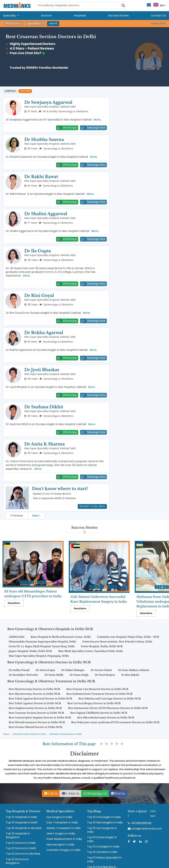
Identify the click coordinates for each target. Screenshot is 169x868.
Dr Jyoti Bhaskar (42, 370)
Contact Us (158, 16)
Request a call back (92, 506)
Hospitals (80, 16)
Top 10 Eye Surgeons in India (102, 830)
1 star (102, 744)
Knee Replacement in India (64, 839)
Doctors (46, 16)
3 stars (112, 744)
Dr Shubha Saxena (44, 139)
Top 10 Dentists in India (102, 852)
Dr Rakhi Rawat (41, 177)
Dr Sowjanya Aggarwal (48, 102)
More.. (97, 120)
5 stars (122, 744)
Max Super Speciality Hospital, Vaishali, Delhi (50, 107)
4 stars (117, 744)
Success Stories (118, 16)
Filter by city (12, 23)
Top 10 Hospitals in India (21, 817)
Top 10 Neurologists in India (105, 823)
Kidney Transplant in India (63, 828)
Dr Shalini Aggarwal (46, 214)
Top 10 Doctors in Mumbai (23, 854)
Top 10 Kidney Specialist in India (104, 860)
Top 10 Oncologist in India (104, 817)
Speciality (10, 16)
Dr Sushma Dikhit (44, 407)
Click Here (153, 813)
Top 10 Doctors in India (21, 843)
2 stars (107, 744)
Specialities (34, 23)
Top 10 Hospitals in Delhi (22, 823)
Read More (14, 603)
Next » (36, 516)
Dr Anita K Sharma (45, 444)
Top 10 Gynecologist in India (102, 839)
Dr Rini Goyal (39, 295)
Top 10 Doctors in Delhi (21, 848)
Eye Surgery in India (59, 817)
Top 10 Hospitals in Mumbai (24, 828)
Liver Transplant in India (62, 823)
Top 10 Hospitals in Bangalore (18, 835)
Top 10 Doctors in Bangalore (17, 861)
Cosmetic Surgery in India (63, 850)
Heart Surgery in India (61, 834)
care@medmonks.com (145, 829)
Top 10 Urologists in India (103, 847)
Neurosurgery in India (60, 845)
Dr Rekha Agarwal (44, 333)
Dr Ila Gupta (38, 251)
